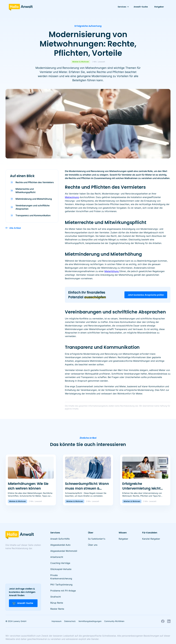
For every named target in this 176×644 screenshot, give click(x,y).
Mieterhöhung (112, 271)
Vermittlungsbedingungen (90, 621)
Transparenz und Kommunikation (33, 215)
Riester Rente (57, 609)
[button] (122, 7)
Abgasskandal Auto (60, 545)
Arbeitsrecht (57, 557)
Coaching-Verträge (60, 563)
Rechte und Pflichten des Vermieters (35, 182)
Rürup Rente (57, 603)
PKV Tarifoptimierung (61, 585)
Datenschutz (70, 621)
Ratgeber (159, 7)
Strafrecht (56, 597)
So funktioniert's (97, 539)
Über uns (93, 545)
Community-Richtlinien (114, 621)
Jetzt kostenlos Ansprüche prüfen (146, 295)
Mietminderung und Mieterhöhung (34, 199)
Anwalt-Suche (141, 7)
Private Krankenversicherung (61, 577)
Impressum (57, 621)
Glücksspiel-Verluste (61, 569)
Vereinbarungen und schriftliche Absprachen (33, 207)
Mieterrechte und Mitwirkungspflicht (26, 191)
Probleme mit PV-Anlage (63, 591)
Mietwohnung (72, 197)
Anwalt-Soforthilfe (60, 539)
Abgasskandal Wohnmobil (64, 551)
